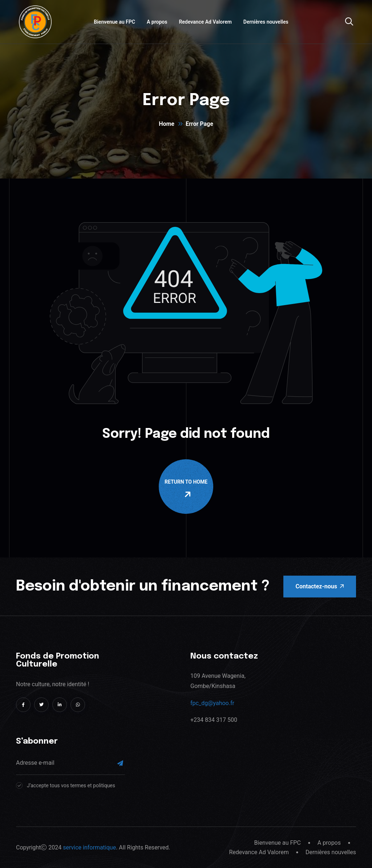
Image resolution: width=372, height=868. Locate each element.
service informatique (89, 847)
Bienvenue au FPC (114, 22)
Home (167, 124)
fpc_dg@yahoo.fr (212, 703)
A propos (157, 22)
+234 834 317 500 (214, 720)
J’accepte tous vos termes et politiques (71, 785)
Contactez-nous (320, 586)
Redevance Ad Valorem (205, 22)
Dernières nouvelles (266, 22)
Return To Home (187, 489)
